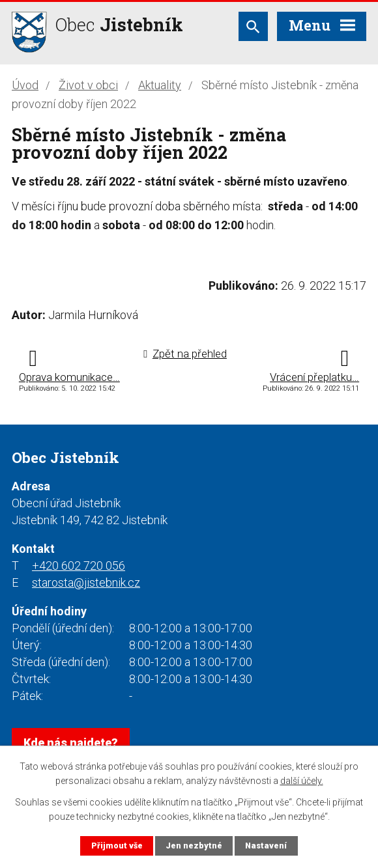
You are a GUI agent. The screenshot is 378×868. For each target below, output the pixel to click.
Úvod (25, 85)
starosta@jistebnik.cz (86, 582)
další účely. (302, 781)
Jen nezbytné (194, 846)
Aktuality (160, 85)
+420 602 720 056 (79, 566)
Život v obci (88, 85)
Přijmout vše (117, 846)
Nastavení (266, 846)
